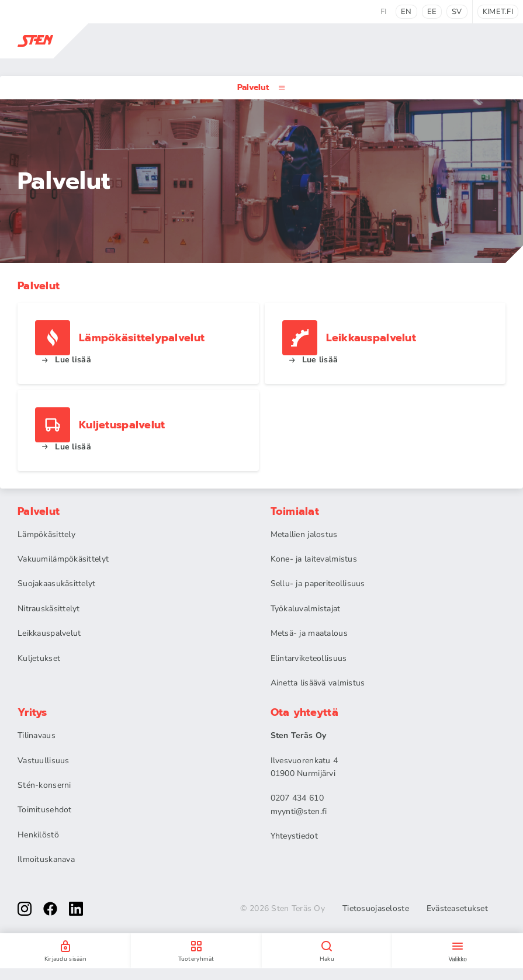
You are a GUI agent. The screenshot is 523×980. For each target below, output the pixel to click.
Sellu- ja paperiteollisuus (318, 584)
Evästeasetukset (457, 909)
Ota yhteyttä (304, 712)
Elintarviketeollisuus (309, 658)
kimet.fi (498, 12)
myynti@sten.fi (299, 811)
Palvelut (261, 87)
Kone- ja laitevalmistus (314, 559)
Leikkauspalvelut (49, 633)
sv (457, 12)
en (406, 12)
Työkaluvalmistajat (306, 609)
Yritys (32, 712)
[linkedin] (76, 909)
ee (432, 12)
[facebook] (50, 909)
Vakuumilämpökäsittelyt (63, 559)
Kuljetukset (39, 658)
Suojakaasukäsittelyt (57, 584)
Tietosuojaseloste (376, 909)
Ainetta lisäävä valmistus (318, 683)
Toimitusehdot (45, 810)
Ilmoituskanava (46, 859)
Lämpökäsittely (46, 534)
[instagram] (25, 909)
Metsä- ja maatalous (309, 633)
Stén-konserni (44, 785)
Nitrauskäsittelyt (49, 609)
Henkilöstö (38, 835)
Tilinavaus (37, 735)
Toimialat (295, 511)
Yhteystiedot (294, 836)
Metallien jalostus (304, 534)
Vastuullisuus (44, 761)
